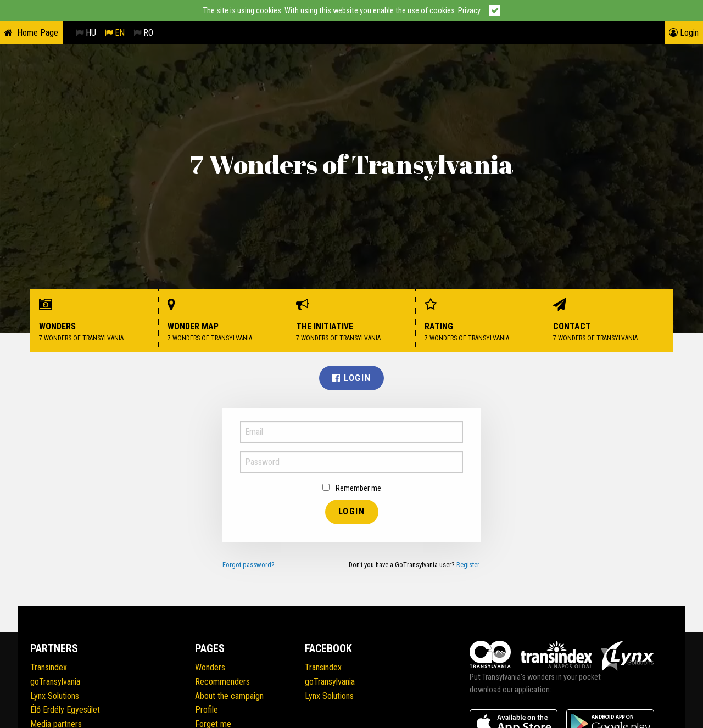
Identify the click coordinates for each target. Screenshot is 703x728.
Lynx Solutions (55, 696)
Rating (480, 321)
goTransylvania (55, 682)
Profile (207, 710)
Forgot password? (249, 565)
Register (468, 565)
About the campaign (229, 696)
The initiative (351, 321)
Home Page (38, 33)
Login (684, 33)
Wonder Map (223, 321)
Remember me (352, 488)
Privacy (469, 11)
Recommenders (222, 682)
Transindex (49, 667)
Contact (609, 321)
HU (86, 33)
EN (115, 33)
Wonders (94, 321)
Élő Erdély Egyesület (65, 710)
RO (143, 33)
